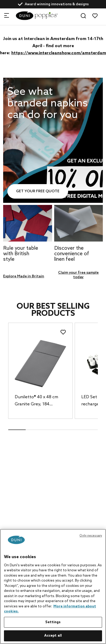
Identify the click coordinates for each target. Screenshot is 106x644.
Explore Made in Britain (24, 276)
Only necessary (91, 536)
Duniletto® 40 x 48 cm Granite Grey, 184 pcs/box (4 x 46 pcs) (36, 401)
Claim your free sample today (78, 275)
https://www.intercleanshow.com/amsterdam (59, 53)
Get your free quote (38, 191)
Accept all (53, 636)
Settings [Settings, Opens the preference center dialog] (53, 622)
